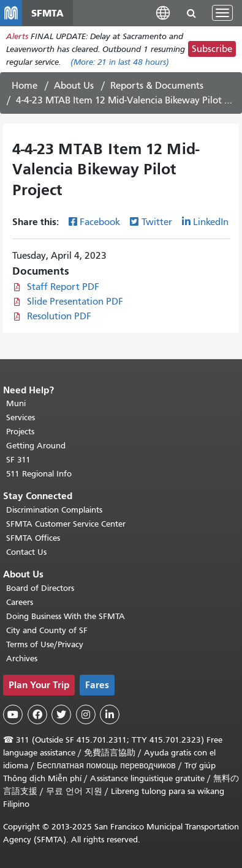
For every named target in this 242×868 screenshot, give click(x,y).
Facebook (100, 222)
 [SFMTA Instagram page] (86, 714)
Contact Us (26, 552)
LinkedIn (211, 222)
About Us (74, 86)
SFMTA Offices (33, 538)
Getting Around (36, 446)
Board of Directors (40, 588)
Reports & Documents (157, 86)
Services (21, 417)
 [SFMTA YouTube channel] (13, 714)
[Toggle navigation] (222, 13)
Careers (20, 602)
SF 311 (18, 460)
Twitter (157, 222)
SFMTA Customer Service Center (66, 524)
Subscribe (212, 49)
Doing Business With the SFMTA (66, 616)
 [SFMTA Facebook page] (37, 714)
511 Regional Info (39, 474)
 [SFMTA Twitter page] (61, 714)
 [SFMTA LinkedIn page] (110, 714)
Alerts (17, 36)
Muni (16, 403)
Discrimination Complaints (54, 510)
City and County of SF (47, 630)
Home (25, 86)
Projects (20, 432)
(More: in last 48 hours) (120, 62)
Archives (22, 658)
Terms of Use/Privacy (45, 644)
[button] (163, 13)
